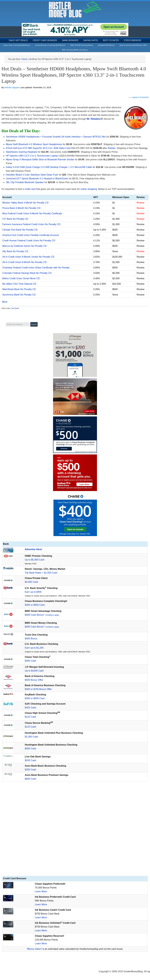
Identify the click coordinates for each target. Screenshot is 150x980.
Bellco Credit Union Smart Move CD (21, 278)
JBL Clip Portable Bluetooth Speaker (25, 182)
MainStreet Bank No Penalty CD (19, 289)
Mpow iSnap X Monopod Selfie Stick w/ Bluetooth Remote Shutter (40, 160)
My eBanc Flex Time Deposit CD (19, 284)
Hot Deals (15, 308)
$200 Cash (31, 760)
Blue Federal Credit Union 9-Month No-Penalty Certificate (32, 213)
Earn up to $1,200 (34, 648)
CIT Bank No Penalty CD (15, 219)
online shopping (89, 189)
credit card (30, 189)
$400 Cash (31, 661)
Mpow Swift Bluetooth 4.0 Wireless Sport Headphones (34, 144)
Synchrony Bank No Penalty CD (19, 295)
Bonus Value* (35, 949)
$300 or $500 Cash (35, 605)
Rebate (112, 148)
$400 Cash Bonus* (42, 615)
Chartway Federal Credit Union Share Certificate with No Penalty (36, 268)
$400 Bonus (31, 639)
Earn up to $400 (33, 592)
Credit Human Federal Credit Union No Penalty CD (29, 241)
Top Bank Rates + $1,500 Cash (41, 573)
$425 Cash (31, 708)
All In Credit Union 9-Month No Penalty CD (24, 262)
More (5, 302)
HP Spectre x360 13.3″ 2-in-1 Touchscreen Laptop (32, 156)
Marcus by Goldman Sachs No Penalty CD (24, 246)
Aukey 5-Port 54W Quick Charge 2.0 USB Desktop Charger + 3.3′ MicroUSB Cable (49, 167)
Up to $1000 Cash (34, 671)
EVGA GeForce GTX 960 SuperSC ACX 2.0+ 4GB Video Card (38, 148)
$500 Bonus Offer (34, 680)
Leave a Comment (140, 97)
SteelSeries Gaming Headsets (22, 152)
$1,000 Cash (32, 737)
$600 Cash (31, 779)
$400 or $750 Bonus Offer (38, 689)
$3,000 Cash (32, 582)
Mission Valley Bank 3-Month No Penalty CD (25, 203)
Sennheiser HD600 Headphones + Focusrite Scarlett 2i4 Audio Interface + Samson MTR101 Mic (56, 137)
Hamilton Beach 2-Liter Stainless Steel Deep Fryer (32, 175)
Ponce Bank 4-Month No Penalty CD (21, 208)
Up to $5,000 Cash (35, 560)
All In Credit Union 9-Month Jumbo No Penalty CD (28, 257)
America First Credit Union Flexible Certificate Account (31, 235)
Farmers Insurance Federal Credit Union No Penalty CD (31, 224)
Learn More (41, 891)
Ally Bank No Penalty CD (15, 251)
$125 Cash (31, 717)
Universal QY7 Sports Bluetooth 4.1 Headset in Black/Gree (36, 179)
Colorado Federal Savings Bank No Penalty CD (27, 273)
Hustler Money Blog (75, 10)
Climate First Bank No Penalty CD (20, 230)
